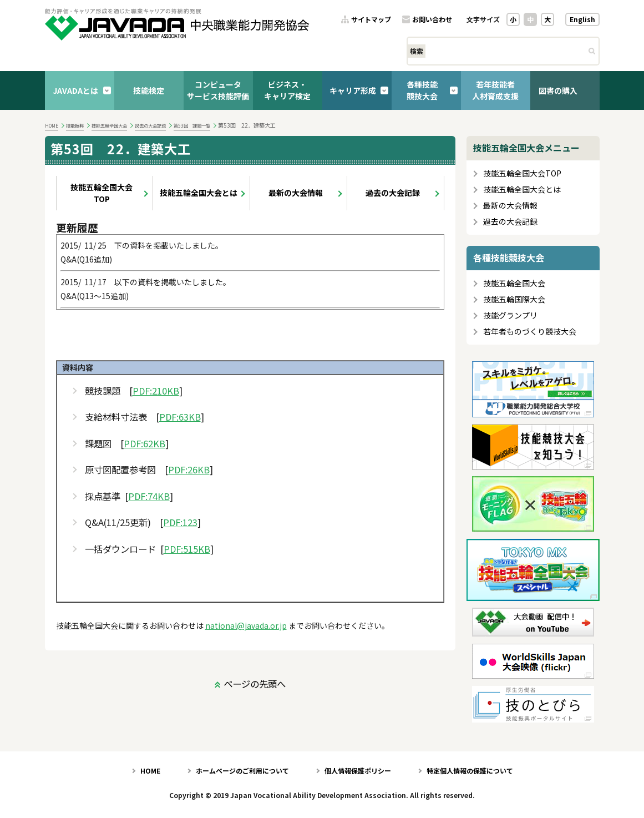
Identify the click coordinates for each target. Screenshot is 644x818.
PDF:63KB (180, 417)
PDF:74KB (149, 496)
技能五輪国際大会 (514, 299)
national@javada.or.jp (246, 625)
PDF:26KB (189, 470)
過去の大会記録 (150, 125)
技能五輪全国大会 (109, 125)
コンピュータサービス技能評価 (218, 90)
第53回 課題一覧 (192, 125)
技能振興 (75, 125)
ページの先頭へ (255, 684)
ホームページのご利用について (242, 771)
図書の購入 (558, 90)
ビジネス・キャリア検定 (287, 90)
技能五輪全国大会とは (199, 193)
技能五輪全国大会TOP (102, 193)
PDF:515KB (187, 549)
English (582, 19)
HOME (52, 125)
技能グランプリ (510, 315)
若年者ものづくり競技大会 (530, 332)
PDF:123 (180, 522)
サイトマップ (371, 20)
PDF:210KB (156, 391)
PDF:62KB (144, 444)
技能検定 (149, 90)
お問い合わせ (432, 20)
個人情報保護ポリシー (358, 771)
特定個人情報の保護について (470, 771)
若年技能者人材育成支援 (495, 90)
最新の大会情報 (296, 193)
